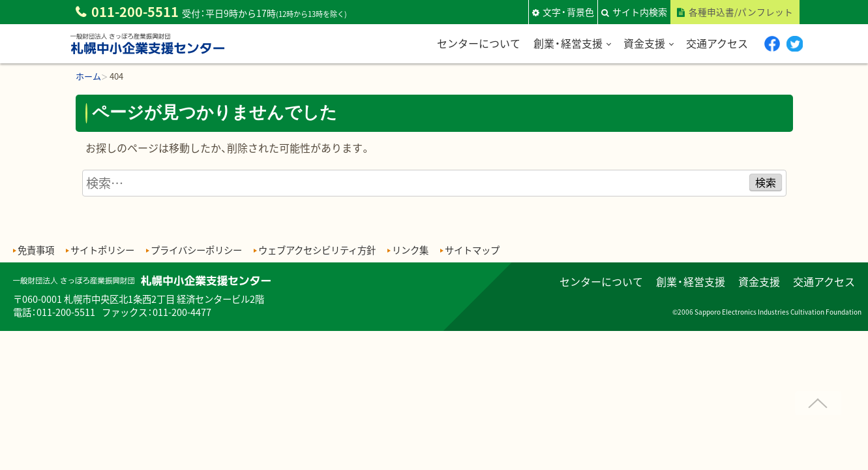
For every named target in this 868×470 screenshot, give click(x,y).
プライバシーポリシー (196, 249)
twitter (795, 43)
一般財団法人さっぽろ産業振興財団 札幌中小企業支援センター (147, 54)
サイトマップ (472, 249)
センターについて (478, 43)
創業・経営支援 (567, 43)
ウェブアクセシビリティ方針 (317, 249)
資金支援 (644, 43)
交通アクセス (716, 43)
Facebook (772, 43)
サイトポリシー (102, 249)
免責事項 (36, 249)
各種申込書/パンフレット (741, 12)
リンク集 (410, 249)
